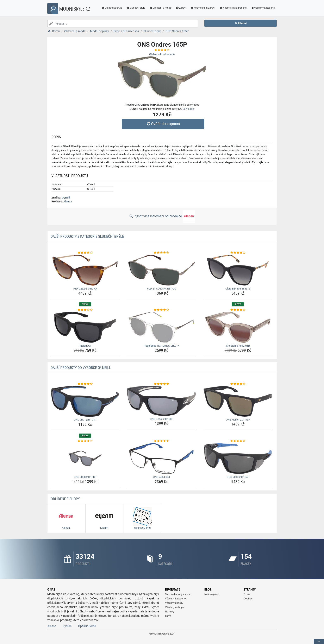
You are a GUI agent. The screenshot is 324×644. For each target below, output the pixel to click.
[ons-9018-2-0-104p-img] (238, 458)
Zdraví (181, 8)
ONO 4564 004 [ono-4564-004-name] (161, 477)
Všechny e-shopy (175, 607)
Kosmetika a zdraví (203, 8)
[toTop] (319, 642)
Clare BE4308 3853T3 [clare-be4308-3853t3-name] (238, 289)
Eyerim (67, 626)
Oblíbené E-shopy (65, 499)
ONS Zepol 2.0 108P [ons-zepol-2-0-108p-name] (161, 419)
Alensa (68, 201)
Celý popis (188, 109)
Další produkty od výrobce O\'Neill (81, 368)
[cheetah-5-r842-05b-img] (238, 327)
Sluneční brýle (136, 8)
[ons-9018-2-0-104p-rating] (238, 441)
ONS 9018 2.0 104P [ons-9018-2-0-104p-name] (238, 477)
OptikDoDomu (87, 626)
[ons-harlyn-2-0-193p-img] (238, 401)
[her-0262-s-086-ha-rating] (85, 253)
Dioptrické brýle (112, 8)
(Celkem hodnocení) (162, 54)
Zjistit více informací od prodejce (162, 216)
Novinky (170, 612)
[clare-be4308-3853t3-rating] (238, 253)
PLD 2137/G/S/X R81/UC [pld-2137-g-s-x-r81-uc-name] (161, 289)
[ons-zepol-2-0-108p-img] (161, 401)
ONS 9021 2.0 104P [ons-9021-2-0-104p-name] (85, 420)
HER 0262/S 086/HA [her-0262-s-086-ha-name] (85, 289)
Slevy (168, 616)
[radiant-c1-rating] (85, 310)
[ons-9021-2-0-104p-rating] (85, 384)
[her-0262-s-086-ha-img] (85, 270)
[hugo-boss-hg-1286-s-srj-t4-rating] (161, 310)
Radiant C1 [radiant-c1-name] (85, 346)
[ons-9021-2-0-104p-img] (85, 401)
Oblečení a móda (160, 8)
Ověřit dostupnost (163, 124)
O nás (247, 594)
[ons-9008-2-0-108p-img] (85, 458)
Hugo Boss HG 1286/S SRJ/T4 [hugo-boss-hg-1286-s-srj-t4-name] (161, 346)
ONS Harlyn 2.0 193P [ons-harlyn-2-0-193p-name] (238, 420)
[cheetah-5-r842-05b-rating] (238, 310)
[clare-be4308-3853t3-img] (238, 270)
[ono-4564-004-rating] (161, 441)
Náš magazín (212, 594)
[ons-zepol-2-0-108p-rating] (161, 384)
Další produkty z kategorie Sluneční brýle (87, 236)
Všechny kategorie (263, 8)
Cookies (248, 599)
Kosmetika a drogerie (233, 8)
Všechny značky (174, 603)
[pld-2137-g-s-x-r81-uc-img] (161, 270)
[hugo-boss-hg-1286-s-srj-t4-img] (161, 327)
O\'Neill (66, 198)
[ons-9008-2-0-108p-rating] (85, 441)
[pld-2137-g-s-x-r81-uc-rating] (161, 253)
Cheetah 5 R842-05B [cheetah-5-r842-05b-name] (238, 346)
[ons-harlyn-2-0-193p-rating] (238, 384)
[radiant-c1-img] (85, 327)
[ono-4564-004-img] (161, 458)
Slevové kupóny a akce (178, 594)
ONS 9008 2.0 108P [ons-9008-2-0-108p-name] (85, 477)
